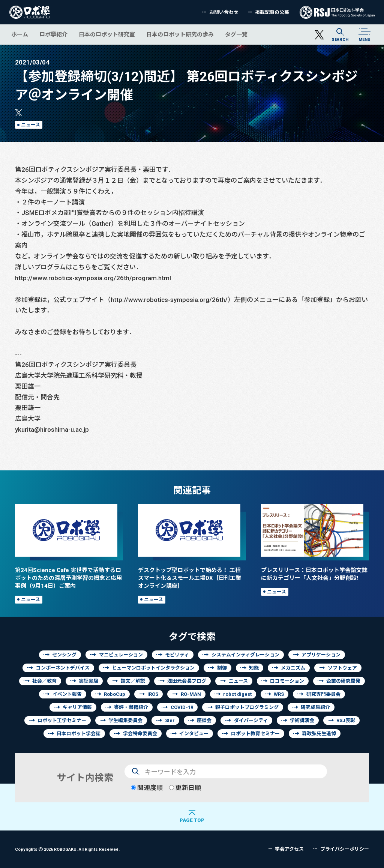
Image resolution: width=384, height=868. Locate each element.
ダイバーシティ (251, 720)
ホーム (20, 34)
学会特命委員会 (140, 734)
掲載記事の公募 (272, 12)
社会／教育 (44, 681)
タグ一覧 (236, 34)
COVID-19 (182, 707)
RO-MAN (191, 694)
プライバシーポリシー (345, 849)
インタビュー (194, 734)
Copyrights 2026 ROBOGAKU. (67, 849)
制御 (222, 668)
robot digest (237, 694)
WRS (279, 694)
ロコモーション (287, 681)
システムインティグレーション (245, 655)
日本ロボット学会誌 (79, 734)
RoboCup (115, 694)
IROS (153, 694)
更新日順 (185, 788)
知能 (254, 668)
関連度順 (147, 788)
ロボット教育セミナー (255, 734)
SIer (170, 720)
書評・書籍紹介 (131, 707)
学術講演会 (302, 720)
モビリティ (177, 655)
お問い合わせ (224, 12)
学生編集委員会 (125, 720)
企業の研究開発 (343, 681)
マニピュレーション (121, 655)
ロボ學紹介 (53, 34)
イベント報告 (67, 694)
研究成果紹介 (315, 707)
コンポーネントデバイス (63, 668)
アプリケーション (321, 655)
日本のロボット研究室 (107, 34)
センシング (64, 655)
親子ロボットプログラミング (247, 707)
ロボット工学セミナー (62, 720)
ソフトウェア (342, 668)
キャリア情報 (77, 707)
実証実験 (88, 681)
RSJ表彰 (346, 720)
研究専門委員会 (323, 694)
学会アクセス (289, 849)
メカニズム (293, 668)
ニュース (31, 125)
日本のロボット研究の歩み (180, 34)
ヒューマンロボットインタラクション (153, 668)
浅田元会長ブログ (187, 681)
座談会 (204, 720)
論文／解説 (133, 681)
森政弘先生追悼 (319, 734)
